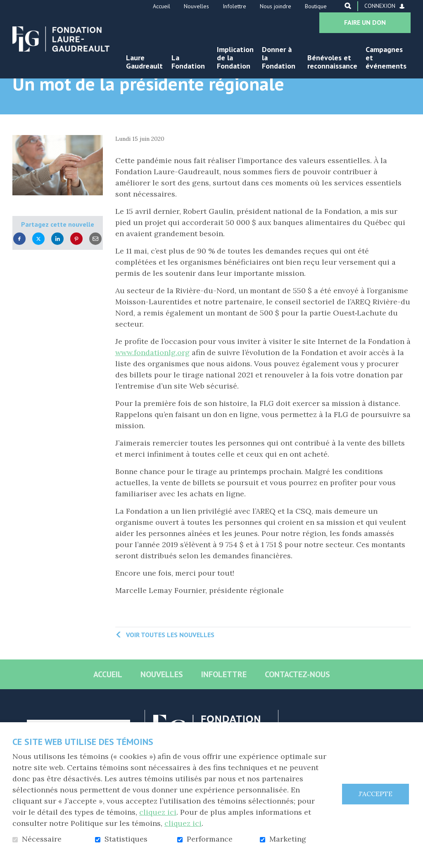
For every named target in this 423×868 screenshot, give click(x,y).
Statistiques (126, 839)
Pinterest (76, 264)
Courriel (95, 264)
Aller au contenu (6, 6)
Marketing (288, 839)
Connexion (380, 6)
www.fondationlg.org (152, 378)
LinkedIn (57, 264)
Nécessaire (42, 839)
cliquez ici (158, 812)
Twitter (38, 264)
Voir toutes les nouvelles (170, 660)
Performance (210, 839)
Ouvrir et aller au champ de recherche (348, 6)
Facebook (19, 264)
